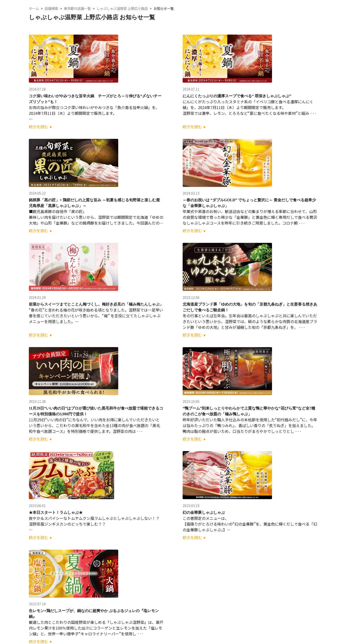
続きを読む (40, 127)
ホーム (34, 9)
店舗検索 (51, 9)
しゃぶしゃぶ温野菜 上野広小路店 (122, 9)
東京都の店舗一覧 (77, 9)
